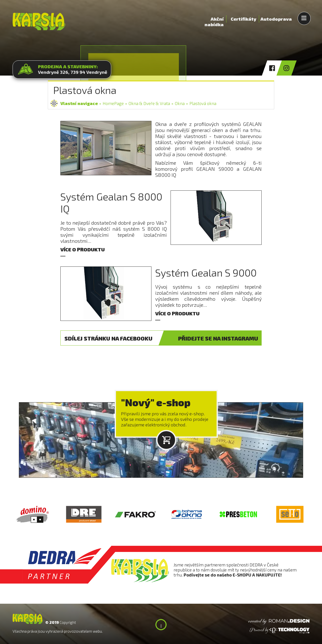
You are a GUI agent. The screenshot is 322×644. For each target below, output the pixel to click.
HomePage (113, 103)
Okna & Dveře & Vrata (149, 103)
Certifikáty (244, 19)
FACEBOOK (108, 338)
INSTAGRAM (218, 338)
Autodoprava (276, 19)
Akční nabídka (214, 19)
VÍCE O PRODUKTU (83, 249)
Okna (180, 103)
